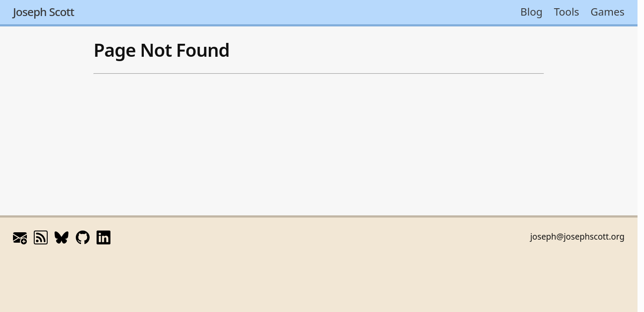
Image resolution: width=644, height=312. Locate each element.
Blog (532, 11)
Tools (566, 11)
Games (608, 11)
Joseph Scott (44, 12)
